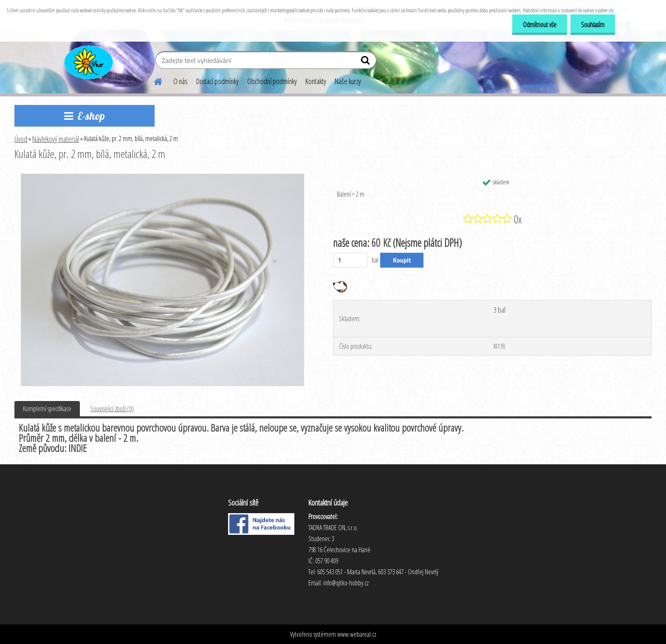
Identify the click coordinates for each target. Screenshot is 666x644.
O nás (181, 81)
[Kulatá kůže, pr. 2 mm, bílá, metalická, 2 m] (162, 177)
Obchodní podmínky (272, 81)
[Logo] (88, 61)
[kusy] (350, 260)
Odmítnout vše (540, 25)
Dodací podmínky (217, 81)
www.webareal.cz (357, 634)
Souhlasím (593, 25)
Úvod (21, 139)
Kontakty (316, 81)
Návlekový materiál (56, 139)
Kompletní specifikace (47, 409)
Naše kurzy (348, 81)
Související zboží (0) (112, 409)
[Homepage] (153, 80)
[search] (366, 62)
